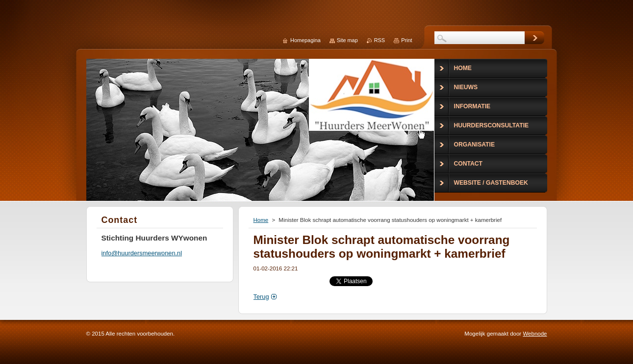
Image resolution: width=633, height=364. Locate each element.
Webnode (535, 334)
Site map (347, 40)
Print (406, 40)
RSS (380, 40)
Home (261, 220)
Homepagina (305, 40)
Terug (261, 297)
